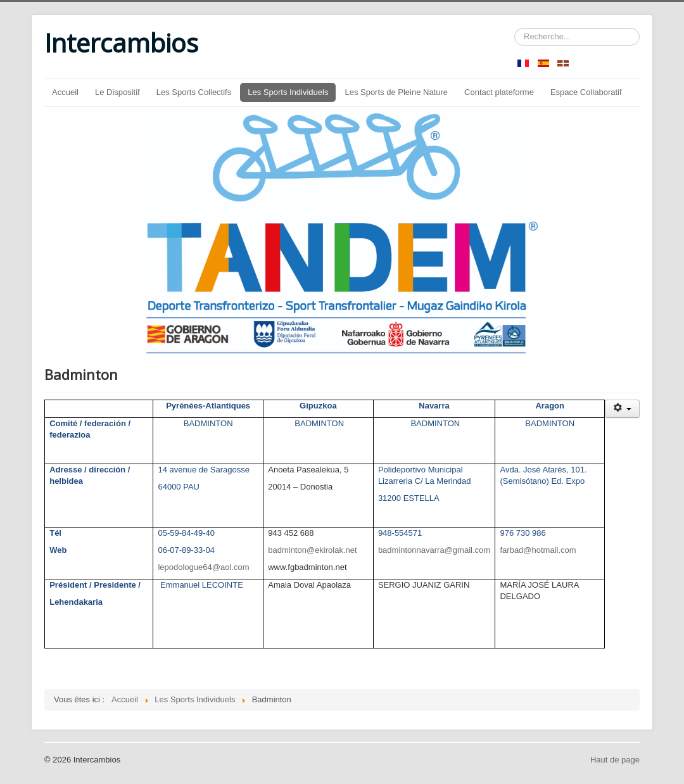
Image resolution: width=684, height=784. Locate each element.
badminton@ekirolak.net (312, 550)
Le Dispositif (117, 92)
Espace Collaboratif (586, 92)
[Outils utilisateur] (622, 409)
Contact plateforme (499, 92)
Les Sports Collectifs (194, 92)
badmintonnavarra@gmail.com (434, 550)
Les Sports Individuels (288, 92)
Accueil (65, 92)
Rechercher (515, 28)
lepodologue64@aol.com (203, 567)
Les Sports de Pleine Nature (396, 92)
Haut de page (615, 760)
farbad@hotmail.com (538, 550)
